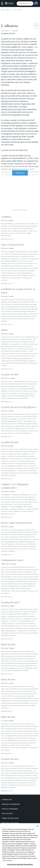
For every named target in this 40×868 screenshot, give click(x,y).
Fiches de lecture (7, 813)
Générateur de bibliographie (11, 804)
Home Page (5, 10)
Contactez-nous (7, 799)
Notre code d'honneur (9, 827)
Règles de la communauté (10, 823)
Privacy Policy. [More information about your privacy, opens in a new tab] (8, 867)
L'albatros (17, 10)
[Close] (37, 833)
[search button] (31, 4)
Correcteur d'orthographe (10, 809)
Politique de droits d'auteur (10, 818)
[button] (3, 4)
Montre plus (20, 173)
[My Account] (36, 3)
